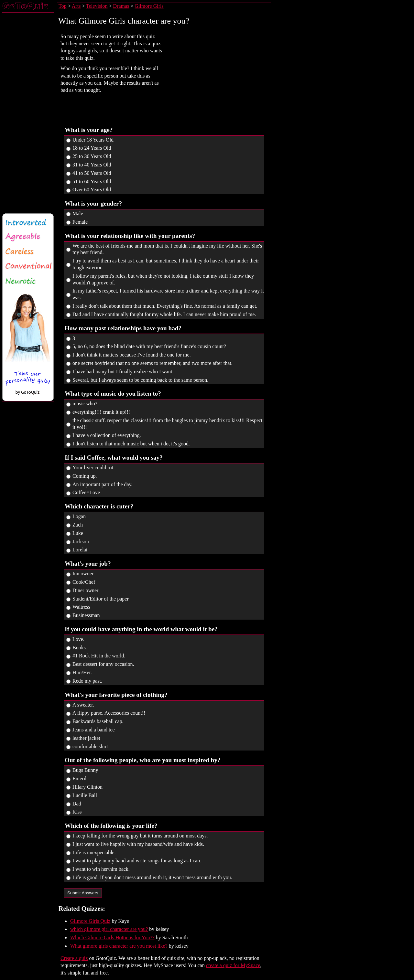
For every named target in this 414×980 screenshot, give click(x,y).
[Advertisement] (221, 75)
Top (63, 6)
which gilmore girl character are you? (109, 929)
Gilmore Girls (149, 6)
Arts (76, 6)
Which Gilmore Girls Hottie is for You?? (112, 937)
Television (97, 6)
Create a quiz (74, 958)
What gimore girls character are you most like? (119, 946)
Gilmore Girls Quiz (90, 921)
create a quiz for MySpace (233, 965)
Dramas (121, 6)
